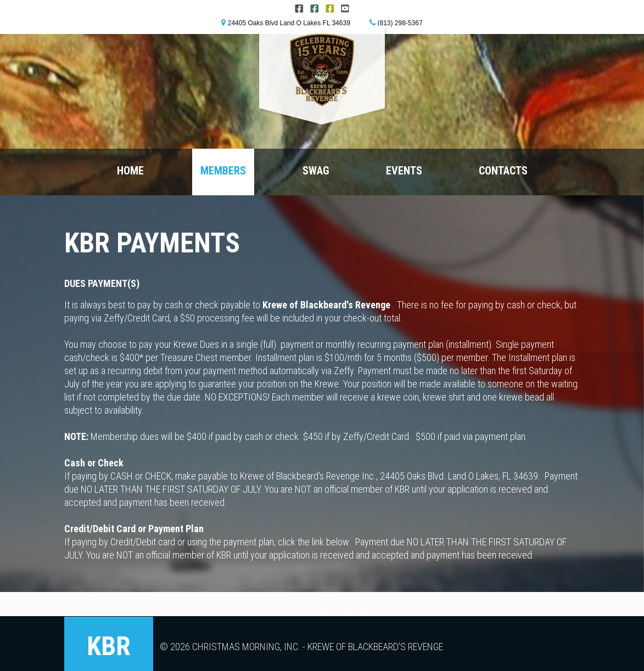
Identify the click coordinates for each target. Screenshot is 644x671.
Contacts (503, 171)
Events (404, 171)
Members (223, 171)
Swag (316, 171)
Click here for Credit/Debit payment (322, 609)
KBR (109, 646)
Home (130, 171)
